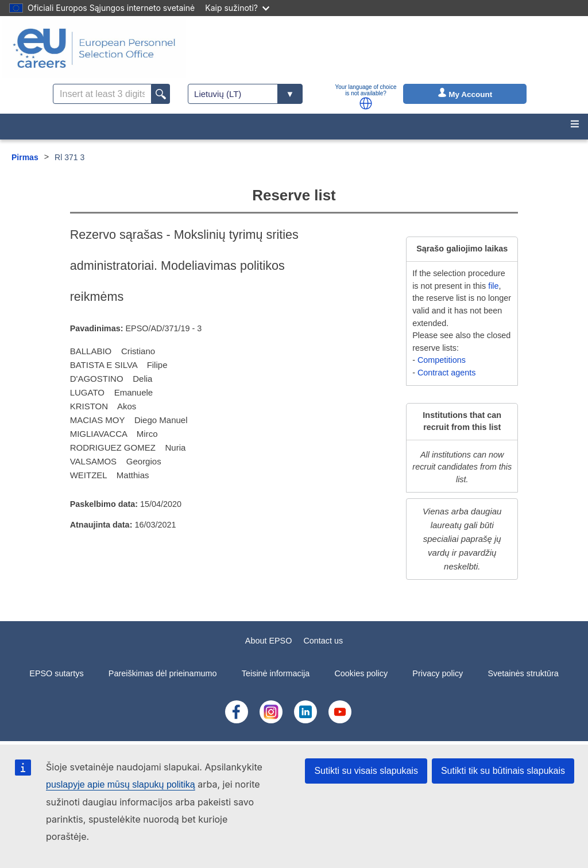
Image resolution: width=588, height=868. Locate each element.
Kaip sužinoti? (237, 8)
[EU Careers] (94, 48)
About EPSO (269, 641)
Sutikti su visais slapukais (366, 771)
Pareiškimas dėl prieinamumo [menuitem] (163, 673)
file (493, 286)
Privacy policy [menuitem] (438, 673)
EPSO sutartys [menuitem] (56, 673)
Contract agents (447, 373)
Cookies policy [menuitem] (361, 673)
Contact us (323, 641)
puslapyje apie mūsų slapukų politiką (121, 784)
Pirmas (25, 157)
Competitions (442, 360)
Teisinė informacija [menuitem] (276, 673)
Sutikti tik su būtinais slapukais (503, 771)
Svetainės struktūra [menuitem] (523, 673)
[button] (366, 103)
